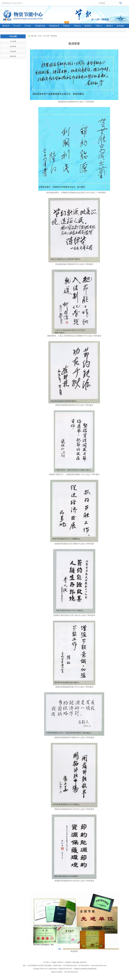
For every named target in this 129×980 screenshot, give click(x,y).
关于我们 (46, 962)
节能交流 (77, 26)
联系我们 (88, 26)
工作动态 (28, 26)
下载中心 (99, 26)
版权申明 (83, 962)
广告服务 (54, 962)
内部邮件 (68, 962)
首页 (40, 36)
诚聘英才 (110, 26)
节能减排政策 (40, 26)
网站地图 (76, 962)
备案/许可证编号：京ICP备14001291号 (65, 972)
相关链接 (120, 26)
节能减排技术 (54, 26)
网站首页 (6, 26)
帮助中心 (61, 962)
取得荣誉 (54, 36)
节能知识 (66, 26)
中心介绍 (17, 26)
